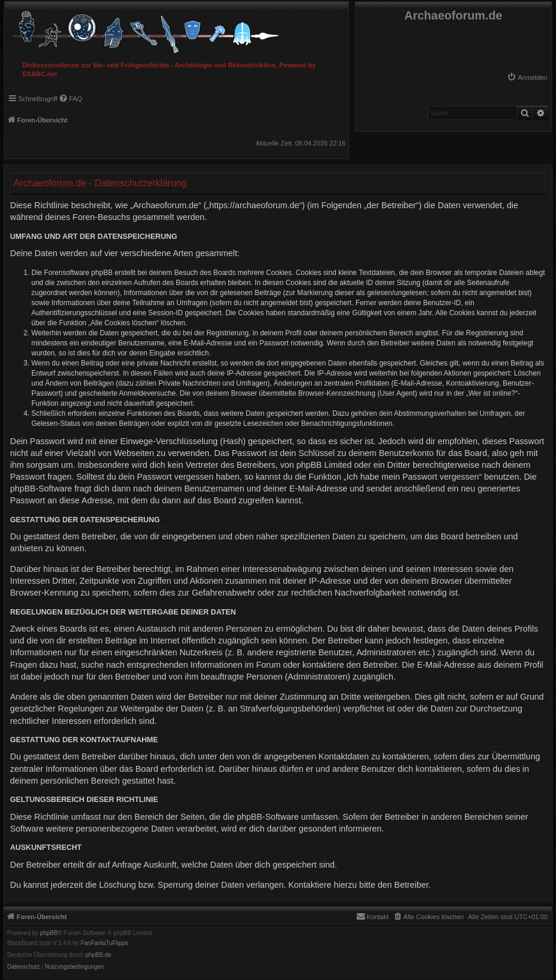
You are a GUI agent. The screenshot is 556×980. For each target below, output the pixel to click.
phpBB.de (98, 955)
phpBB (49, 933)
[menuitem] (527, 77)
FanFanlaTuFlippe (104, 943)
